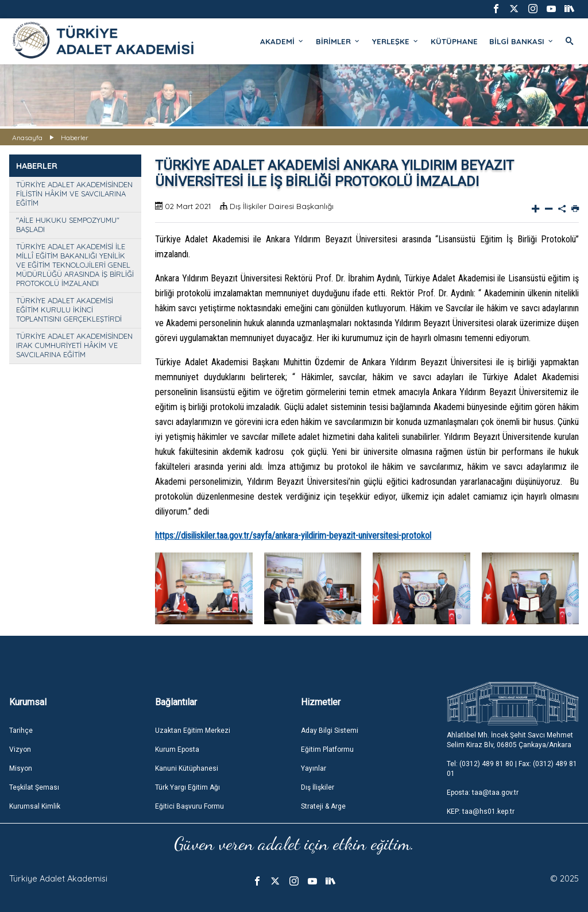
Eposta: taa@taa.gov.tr (483, 793)
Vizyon (20, 749)
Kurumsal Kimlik (35, 806)
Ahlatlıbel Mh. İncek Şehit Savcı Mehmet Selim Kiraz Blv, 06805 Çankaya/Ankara (510, 740)
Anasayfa (27, 138)
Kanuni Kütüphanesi (187, 768)
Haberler (75, 138)
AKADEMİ (282, 41)
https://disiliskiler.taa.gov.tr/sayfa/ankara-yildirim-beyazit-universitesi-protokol (293, 536)
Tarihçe (21, 731)
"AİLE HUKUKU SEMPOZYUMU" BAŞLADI (68, 225)
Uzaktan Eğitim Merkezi (193, 731)
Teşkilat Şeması (34, 787)
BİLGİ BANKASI (522, 41)
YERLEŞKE (396, 41)
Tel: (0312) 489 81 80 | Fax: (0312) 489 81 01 (512, 769)
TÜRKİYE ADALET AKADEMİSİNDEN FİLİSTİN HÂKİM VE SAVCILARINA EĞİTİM (74, 194)
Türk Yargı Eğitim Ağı (187, 787)
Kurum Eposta (177, 749)
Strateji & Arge (323, 806)
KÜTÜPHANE (454, 41)
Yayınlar (314, 768)
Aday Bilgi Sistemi (330, 731)
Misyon (21, 768)
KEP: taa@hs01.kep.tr (481, 811)
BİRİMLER (338, 41)
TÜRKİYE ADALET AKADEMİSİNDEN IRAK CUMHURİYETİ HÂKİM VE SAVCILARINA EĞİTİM (74, 345)
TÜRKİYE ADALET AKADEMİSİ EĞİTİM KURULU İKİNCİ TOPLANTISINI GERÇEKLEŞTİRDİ (69, 310)
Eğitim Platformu (327, 749)
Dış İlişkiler (318, 787)
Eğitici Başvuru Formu (189, 806)
